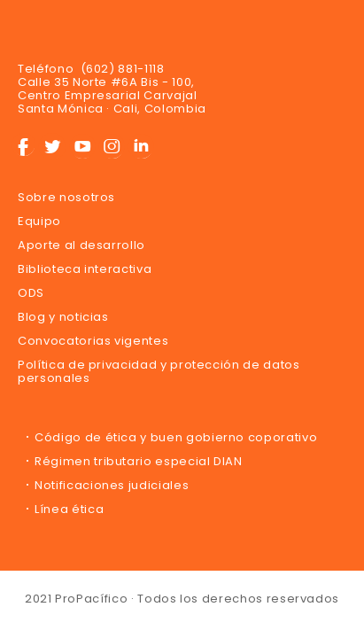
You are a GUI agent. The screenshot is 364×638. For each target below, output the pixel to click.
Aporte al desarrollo (81, 245)
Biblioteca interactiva (85, 269)
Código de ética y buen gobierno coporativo (176, 437)
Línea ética (69, 509)
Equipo (39, 221)
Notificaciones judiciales (112, 485)
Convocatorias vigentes (93, 341)
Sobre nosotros (66, 197)
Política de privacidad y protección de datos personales (159, 371)
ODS (31, 293)
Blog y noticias (63, 317)
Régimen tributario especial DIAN (139, 461)
